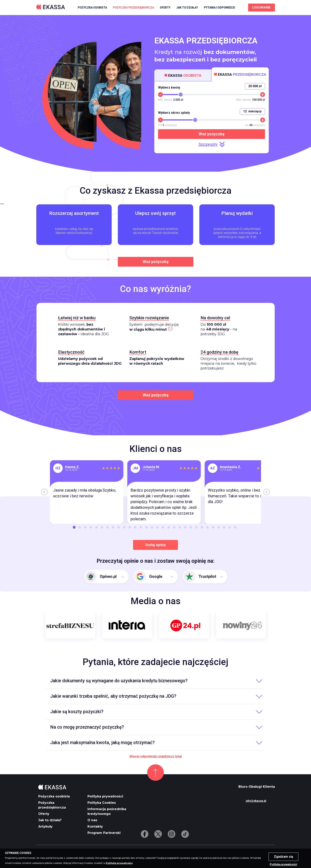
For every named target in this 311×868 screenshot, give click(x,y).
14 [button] (146, 527)
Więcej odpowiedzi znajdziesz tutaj (156, 756)
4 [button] (91, 527)
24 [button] (202, 527)
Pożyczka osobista (92, 8)
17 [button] (163, 527)
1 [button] (74, 527)
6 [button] (102, 527)
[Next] (267, 492)
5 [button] (96, 527)
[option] (87, 492)
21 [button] (185, 527)
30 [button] (235, 527)
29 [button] (230, 527)
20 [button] (180, 527)
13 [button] (141, 527)
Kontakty (95, 826)
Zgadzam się (284, 857)
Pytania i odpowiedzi (219, 8)
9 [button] (119, 527)
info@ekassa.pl (256, 801)
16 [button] (157, 527)
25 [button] (207, 527)
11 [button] (130, 527)
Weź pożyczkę (212, 134)
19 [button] (174, 527)
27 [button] (219, 527)
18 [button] (169, 527)
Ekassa (183, 75)
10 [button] (124, 527)
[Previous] (44, 492)
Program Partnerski (104, 833)
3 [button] (85, 527)
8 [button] (113, 527)
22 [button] (191, 527)
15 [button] (152, 527)
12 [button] (135, 527)
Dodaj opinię (156, 545)
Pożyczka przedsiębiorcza (133, 8)
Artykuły (45, 826)
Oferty (165, 8)
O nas (92, 820)
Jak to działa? (187, 8)
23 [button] (196, 527)
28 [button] (224, 527)
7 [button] (108, 527)
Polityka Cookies (102, 803)
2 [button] (80, 527)
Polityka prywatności (105, 796)
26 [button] (213, 527)
